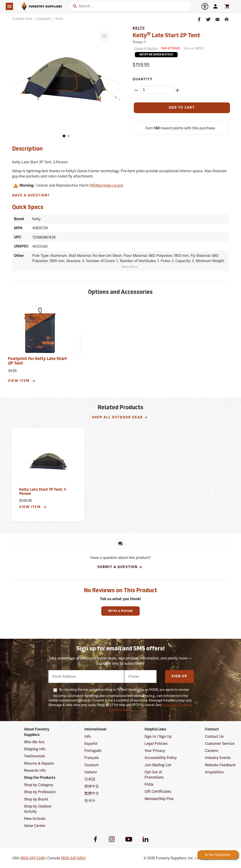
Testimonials (35, 756)
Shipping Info (35, 749)
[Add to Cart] (182, 108)
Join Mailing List (158, 765)
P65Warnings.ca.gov (106, 185)
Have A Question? (31, 196)
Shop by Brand (36, 799)
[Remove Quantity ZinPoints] (136, 90)
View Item (22, 381)
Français (92, 758)
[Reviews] (145, 48)
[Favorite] (104, 36)
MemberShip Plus (159, 799)
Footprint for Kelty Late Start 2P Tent (37, 361)
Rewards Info (35, 770)
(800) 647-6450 (73, 858)
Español (91, 744)
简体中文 (92, 786)
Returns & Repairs (39, 763)
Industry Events (218, 758)
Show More (130, 267)
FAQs (149, 784)
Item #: (194, 48)
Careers (212, 751)
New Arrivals (35, 819)
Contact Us (214, 736)
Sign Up (179, 676)
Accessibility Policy (161, 758)
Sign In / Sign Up (158, 736)
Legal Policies (156, 744)
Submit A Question (120, 567)
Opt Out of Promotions (154, 775)
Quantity (143, 80)
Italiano (91, 772)
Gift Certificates (158, 791)
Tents (59, 19)
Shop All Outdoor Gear (120, 417)
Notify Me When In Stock (156, 55)
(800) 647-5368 (32, 858)
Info (88, 736)
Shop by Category (39, 785)
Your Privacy (155, 751)
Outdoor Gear (22, 19)
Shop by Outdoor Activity (38, 809)
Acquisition (214, 772)
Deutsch (91, 765)
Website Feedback (220, 765)
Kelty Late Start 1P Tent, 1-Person (43, 492)
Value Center (35, 826)
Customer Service (220, 744)
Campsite (44, 19)
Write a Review (120, 611)
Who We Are (34, 742)
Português (93, 751)
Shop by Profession (40, 792)
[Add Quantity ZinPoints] (177, 90)
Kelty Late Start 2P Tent (166, 35)
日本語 (90, 779)
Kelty (139, 28)
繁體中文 (92, 793)
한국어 (90, 801)
